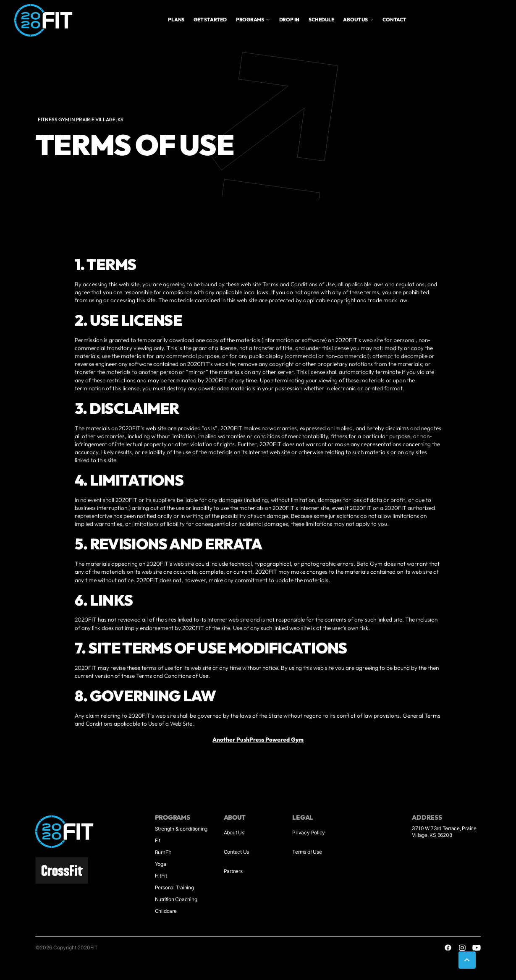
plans (176, 20)
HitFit (161, 876)
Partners (233, 871)
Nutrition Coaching (176, 899)
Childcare (166, 911)
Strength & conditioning (181, 829)
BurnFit (163, 852)
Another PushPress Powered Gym (258, 740)
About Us (234, 832)
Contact (394, 20)
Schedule (321, 20)
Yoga (161, 864)
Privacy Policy (309, 832)
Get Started (210, 20)
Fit (158, 840)
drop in (289, 20)
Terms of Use (307, 852)
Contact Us (237, 852)
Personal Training (174, 887)
